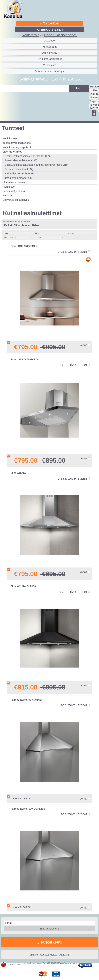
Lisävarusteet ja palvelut (16, 200)
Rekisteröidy (32, 35)
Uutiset (94, 90)
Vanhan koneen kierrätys (49, 71)
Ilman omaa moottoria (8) (19, 178)
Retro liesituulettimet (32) (19, 169)
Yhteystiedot (49, 47)
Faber (36, 225)
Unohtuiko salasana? (61, 35)
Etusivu (94, 87)
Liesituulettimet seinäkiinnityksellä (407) (27, 156)
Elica (17, 225)
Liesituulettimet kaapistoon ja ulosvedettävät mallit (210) (36, 165)
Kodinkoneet (10, 138)
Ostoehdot (49, 41)
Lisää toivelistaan (72, 251)
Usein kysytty (49, 53)
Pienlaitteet (9, 187)
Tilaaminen (94, 98)
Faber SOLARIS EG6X (24, 246)
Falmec (26, 225)
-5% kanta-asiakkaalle (49, 59)
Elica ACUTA (18, 473)
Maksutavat (49, 65)
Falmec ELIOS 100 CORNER (28, 809)
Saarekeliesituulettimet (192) (21, 160)
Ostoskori (49, 23)
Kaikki (8, 225)
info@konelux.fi (37, 963)
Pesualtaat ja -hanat (14, 191)
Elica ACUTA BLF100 (23, 586)
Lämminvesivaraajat (14, 182)
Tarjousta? (94, 101)
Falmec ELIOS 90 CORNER (27, 700)
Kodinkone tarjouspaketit (17, 147)
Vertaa (83, 345)
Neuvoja (7, 195)
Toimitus (94, 94)
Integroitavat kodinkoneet (17, 143)
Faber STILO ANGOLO (24, 359)
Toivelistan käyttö (94, 106)
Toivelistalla (94, 113)
